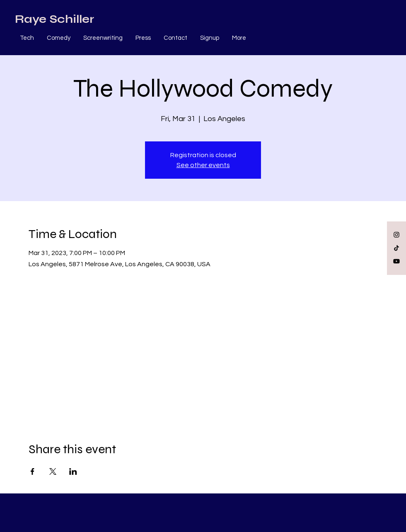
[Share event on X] (53, 471)
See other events (203, 165)
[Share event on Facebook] (33, 471)
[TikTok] (396, 248)
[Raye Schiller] (54, 19)
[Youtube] (396, 261)
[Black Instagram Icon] (396, 235)
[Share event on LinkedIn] (73, 471)
